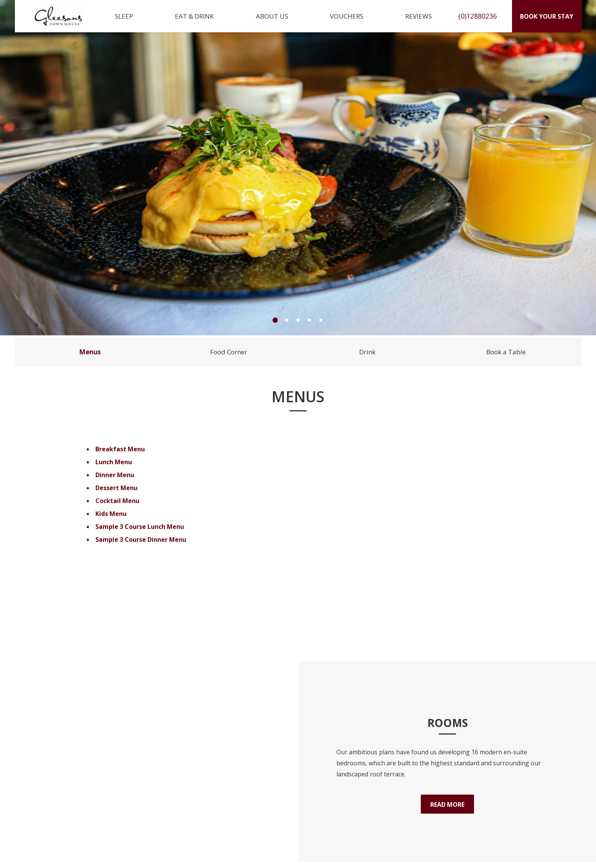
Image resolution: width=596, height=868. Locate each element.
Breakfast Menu (120, 449)
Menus (90, 352)
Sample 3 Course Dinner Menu (141, 540)
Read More (447, 805)
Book (547, 16)
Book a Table (506, 352)
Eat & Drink (194, 16)
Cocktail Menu (117, 501)
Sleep (124, 16)
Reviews (418, 16)
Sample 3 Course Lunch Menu (140, 527)
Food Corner (229, 352)
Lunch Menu (114, 462)
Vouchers (347, 16)
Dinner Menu (115, 475)
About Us (272, 16)
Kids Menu (111, 514)
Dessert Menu (117, 488)
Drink (367, 352)
